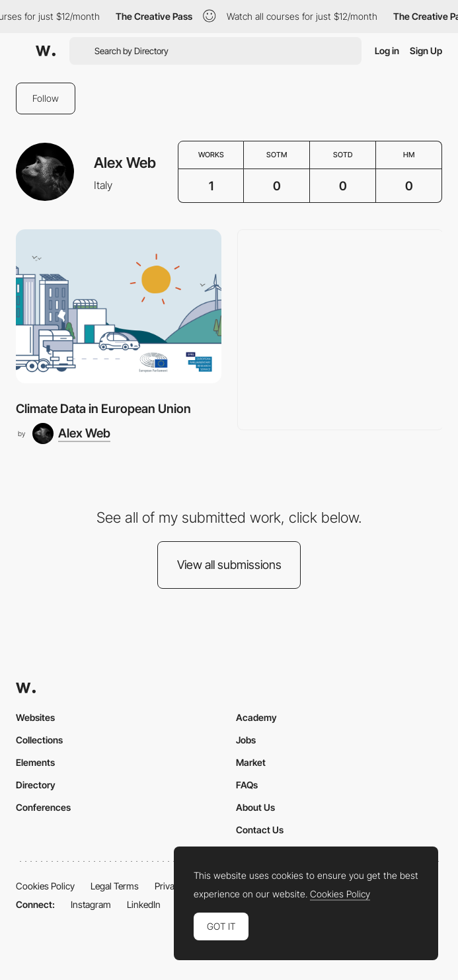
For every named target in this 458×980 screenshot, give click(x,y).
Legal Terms (115, 886)
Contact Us (260, 830)
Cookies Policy (45, 886)
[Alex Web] (71, 433)
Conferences (43, 807)
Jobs (246, 740)
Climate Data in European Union (103, 408)
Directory (36, 785)
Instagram (91, 904)
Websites (35, 717)
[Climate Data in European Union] (119, 306)
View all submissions (229, 565)
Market (251, 762)
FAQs (247, 785)
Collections (39, 740)
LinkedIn (144, 904)
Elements (35, 762)
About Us (255, 807)
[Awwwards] (46, 51)
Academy (256, 717)
